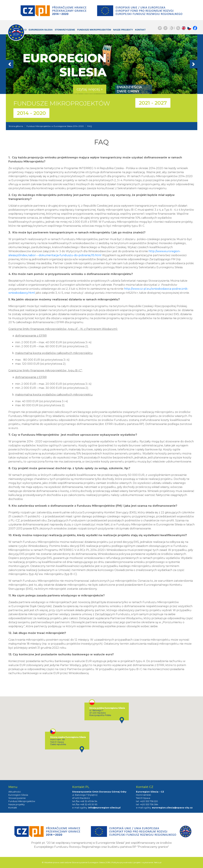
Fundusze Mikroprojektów (89, 31)
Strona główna (16, 126)
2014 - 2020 (31, 113)
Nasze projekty (118, 31)
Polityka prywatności (122, 862)
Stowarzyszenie (66, 30)
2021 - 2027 (153, 103)
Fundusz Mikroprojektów (22, 801)
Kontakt (138, 30)
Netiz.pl (158, 862)
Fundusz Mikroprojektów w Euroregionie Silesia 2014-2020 (55, 126)
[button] (20, 64)
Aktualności (15, 792)
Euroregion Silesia (38, 31)
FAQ (90, 126)
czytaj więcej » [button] (90, 89)
